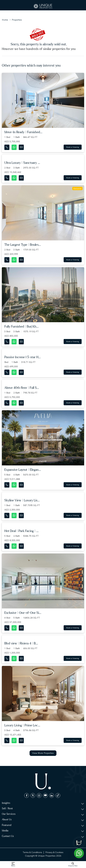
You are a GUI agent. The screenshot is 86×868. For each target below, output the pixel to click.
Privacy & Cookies (54, 852)
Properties (17, 20)
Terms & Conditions (32, 852)
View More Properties (43, 753)
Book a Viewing (73, 147)
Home (5, 20)
